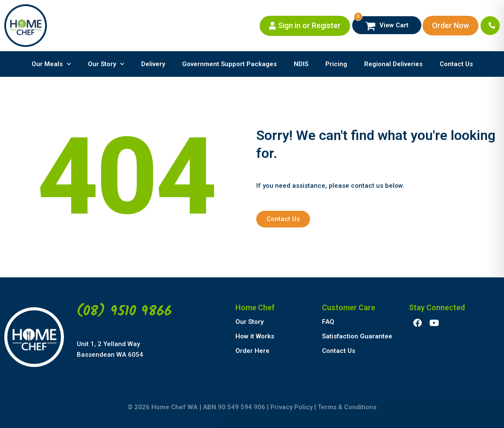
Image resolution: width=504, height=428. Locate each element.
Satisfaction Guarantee (357, 336)
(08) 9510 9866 (124, 312)
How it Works (255, 336)
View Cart (381, 24)
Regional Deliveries (393, 64)
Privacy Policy (291, 407)
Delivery (153, 64)
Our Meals (51, 64)
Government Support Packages (229, 64)
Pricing (336, 64)
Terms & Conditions (347, 407)
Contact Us (456, 64)
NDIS (301, 64)
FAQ (328, 322)
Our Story (106, 64)
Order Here (252, 351)
